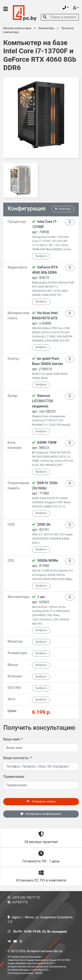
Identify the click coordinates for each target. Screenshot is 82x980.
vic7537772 (18, 902)
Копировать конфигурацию (41, 814)
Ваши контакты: (18, 758)
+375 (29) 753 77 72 (24, 898)
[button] (66, 8)
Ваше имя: (13, 739)
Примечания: (14, 777)
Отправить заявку (41, 801)
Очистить (63, 209)
